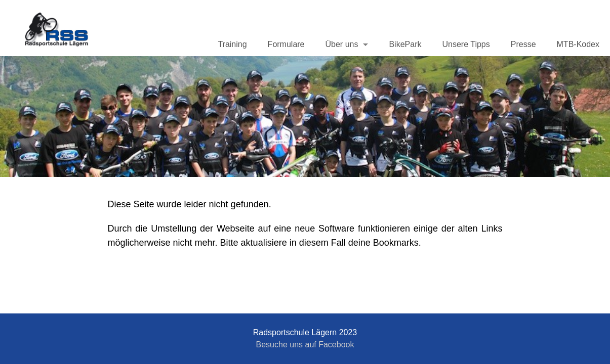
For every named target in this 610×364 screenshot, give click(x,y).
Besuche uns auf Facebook (305, 345)
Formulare (286, 44)
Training (232, 44)
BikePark (405, 44)
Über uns (342, 44)
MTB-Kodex (578, 44)
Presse (523, 44)
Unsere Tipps (466, 44)
